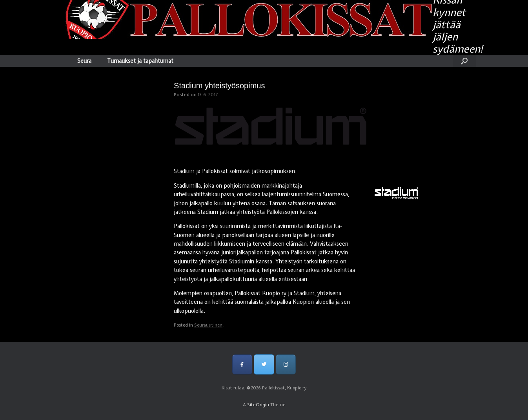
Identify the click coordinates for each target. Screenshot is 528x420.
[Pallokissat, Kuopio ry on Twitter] (264, 364)
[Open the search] (464, 61)
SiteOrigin (258, 405)
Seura (84, 61)
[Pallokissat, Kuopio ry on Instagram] (286, 364)
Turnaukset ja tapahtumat (140, 61)
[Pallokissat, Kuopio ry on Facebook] (242, 364)
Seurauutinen (208, 325)
